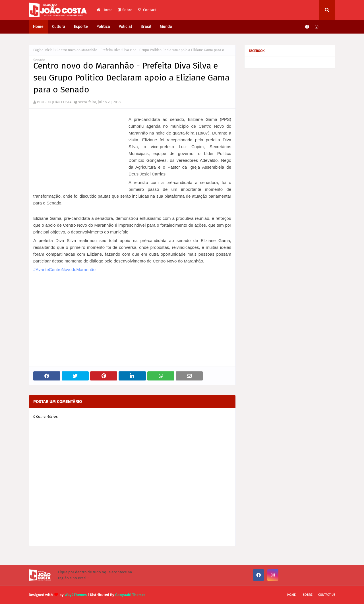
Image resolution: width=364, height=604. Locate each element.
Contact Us (327, 595)
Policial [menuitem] (125, 27)
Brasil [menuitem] (146, 27)
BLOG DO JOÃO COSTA (54, 102)
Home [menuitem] (38, 27)
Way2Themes (76, 595)
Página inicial (44, 50)
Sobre (125, 10)
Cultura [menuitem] (59, 27)
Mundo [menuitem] (166, 27)
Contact (147, 10)
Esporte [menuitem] (81, 27)
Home (105, 10)
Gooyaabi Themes (130, 595)
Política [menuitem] (103, 27)
